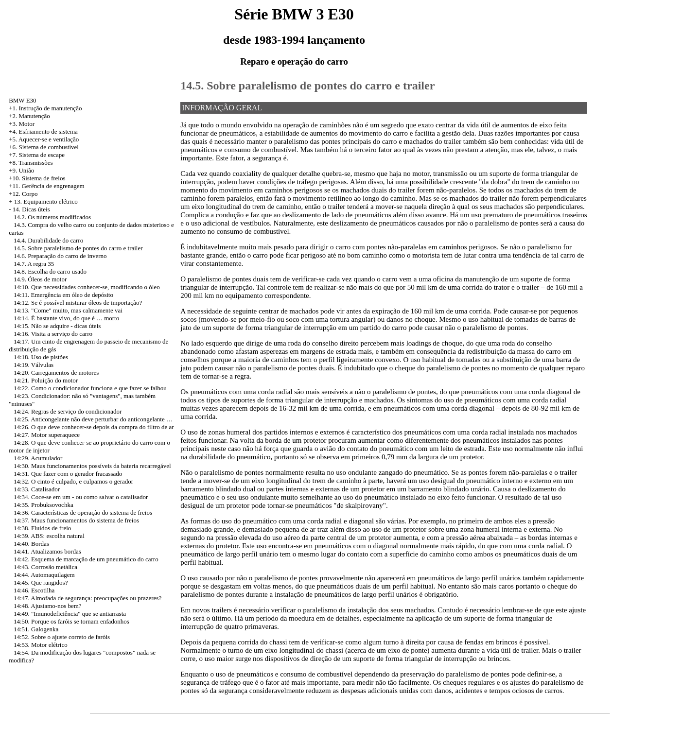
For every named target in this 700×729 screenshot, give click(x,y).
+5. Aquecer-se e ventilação (44, 139)
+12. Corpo (23, 194)
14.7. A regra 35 (34, 264)
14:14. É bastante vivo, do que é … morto (66, 318)
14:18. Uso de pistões (41, 357)
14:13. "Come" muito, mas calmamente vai (68, 310)
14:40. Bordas (31, 544)
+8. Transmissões (31, 163)
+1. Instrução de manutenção (45, 108)
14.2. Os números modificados (52, 217)
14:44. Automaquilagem (44, 575)
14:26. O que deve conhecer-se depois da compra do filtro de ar (94, 427)
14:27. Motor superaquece (47, 435)
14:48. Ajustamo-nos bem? (48, 606)
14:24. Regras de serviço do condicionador (68, 411)
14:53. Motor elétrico (41, 645)
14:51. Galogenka (36, 629)
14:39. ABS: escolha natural (49, 536)
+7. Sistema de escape (37, 155)
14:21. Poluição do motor (46, 380)
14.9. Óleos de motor (40, 279)
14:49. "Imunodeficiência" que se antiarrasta (70, 614)
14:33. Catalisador (37, 489)
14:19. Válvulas (34, 365)
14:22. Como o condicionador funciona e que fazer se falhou (90, 388)
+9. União (21, 170)
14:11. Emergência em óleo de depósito (63, 295)
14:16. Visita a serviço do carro (53, 334)
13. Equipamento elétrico (46, 201)
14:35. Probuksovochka (44, 505)
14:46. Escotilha (34, 590)
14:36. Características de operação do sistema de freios (83, 512)
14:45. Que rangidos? (41, 582)
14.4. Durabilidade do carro (48, 240)
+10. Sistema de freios (37, 178)
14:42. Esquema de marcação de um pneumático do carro (86, 559)
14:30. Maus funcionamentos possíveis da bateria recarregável (92, 466)
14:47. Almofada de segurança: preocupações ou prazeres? (87, 598)
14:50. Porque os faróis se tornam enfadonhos (71, 621)
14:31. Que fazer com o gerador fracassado (68, 474)
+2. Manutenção (29, 116)
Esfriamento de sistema (48, 131)
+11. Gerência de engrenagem (47, 186)
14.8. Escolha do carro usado (50, 271)
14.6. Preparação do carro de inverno (60, 256)
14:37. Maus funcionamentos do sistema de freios (76, 520)
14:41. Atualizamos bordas (47, 551)
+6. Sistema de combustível (44, 147)
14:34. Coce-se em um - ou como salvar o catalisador (81, 497)
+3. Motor (22, 124)
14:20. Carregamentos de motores (56, 373)
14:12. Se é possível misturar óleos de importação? (78, 303)
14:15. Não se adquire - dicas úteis (57, 326)
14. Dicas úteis (31, 209)
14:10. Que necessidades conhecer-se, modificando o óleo (87, 287)
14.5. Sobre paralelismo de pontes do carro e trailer (78, 248)
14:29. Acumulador (38, 458)
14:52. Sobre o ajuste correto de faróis (62, 637)
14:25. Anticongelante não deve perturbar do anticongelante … (93, 419)
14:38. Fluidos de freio (42, 528)
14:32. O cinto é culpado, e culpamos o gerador (73, 481)
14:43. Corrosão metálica (45, 567)
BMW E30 (22, 100)
